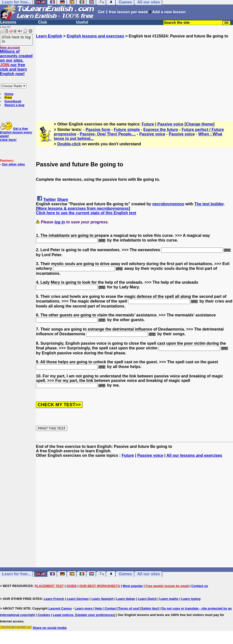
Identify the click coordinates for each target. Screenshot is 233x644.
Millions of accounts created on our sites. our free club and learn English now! (16, 63)
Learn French (54, 599)
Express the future (161, 130)
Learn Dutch (147, 599)
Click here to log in (16, 39)
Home (9, 94)
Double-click (69, 144)
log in (60, 222)
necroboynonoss (168, 204)
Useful (82, 22)
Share (63, 199)
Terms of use (129, 608)
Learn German (78, 599)
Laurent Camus (60, 608)
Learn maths (169, 599)
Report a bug (14, 105)
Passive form (98, 130)
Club (43, 22)
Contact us (200, 586)
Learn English (49, 36)
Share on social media (50, 628)
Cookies (44, 615)
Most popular (133, 586)
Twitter (50, 199)
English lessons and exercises (95, 36)
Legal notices (63, 615)
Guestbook (13, 101)
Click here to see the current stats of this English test (86, 213)
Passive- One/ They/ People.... (108, 134)
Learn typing (191, 599)
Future (148, 124)
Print (8, 98)
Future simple (127, 130)
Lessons (8, 22)
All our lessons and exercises (194, 455)
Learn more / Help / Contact (96, 608)
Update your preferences (95, 615)
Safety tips (150, 608)
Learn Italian (126, 599)
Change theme (199, 124)
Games (125, 574)
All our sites (149, 574)
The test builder (209, 204)
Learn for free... (16, 574)
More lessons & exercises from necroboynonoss (83, 208)
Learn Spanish (103, 599)
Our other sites (13, 164)
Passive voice (170, 124)
